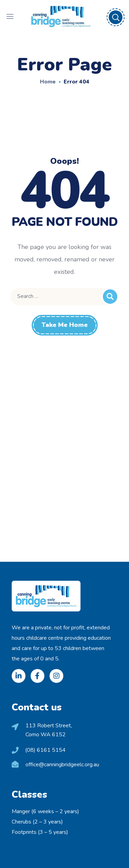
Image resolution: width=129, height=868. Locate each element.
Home (48, 82)
